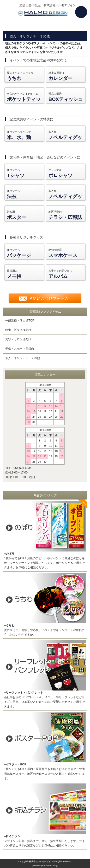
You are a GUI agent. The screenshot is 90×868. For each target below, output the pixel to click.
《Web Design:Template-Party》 (45, 866)
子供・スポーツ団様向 (20, 349)
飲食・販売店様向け (18, 330)
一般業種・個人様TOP (20, 321)
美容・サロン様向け (18, 339)
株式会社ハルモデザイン (41, 861)
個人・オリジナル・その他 (23, 358)
